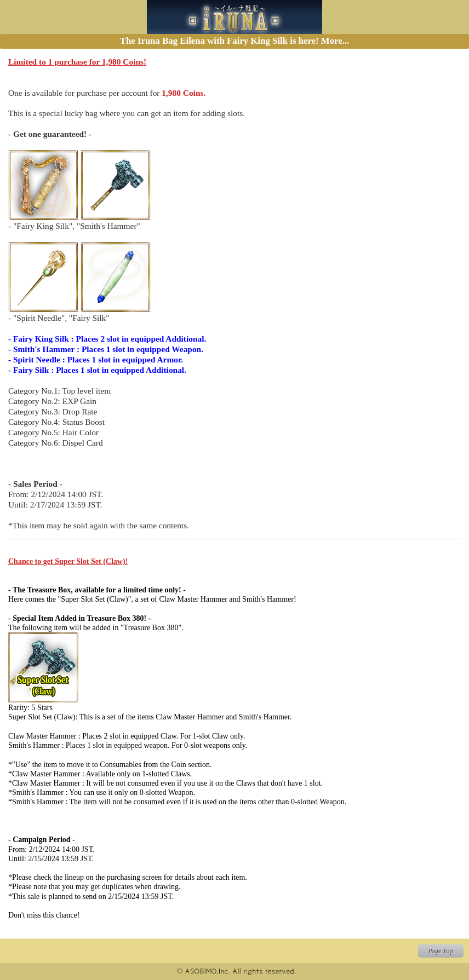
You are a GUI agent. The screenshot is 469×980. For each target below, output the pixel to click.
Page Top (441, 951)
